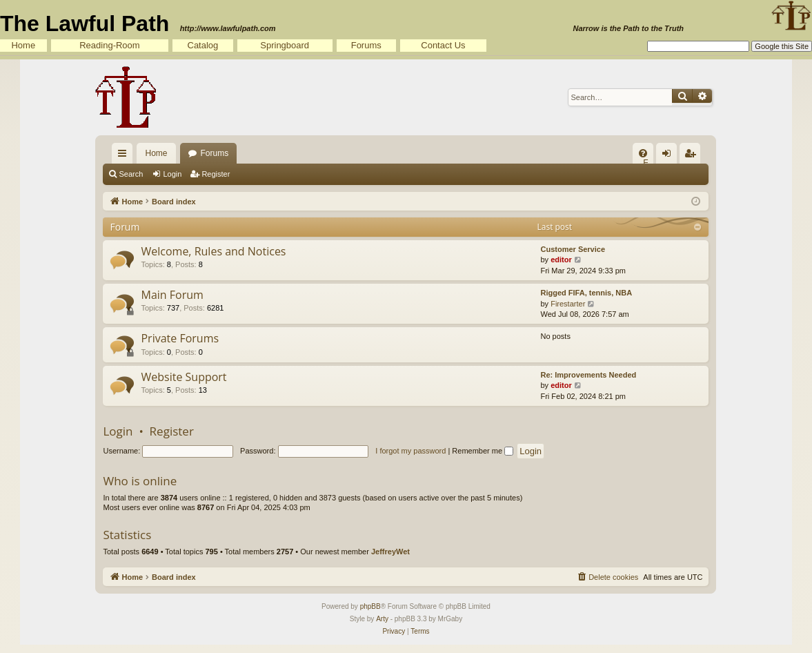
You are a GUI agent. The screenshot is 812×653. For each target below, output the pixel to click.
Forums (366, 45)
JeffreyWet (390, 552)
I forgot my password (410, 451)
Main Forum (172, 295)
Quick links (125, 156)
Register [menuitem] (693, 156)
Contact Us (443, 45)
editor (561, 260)
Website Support (184, 377)
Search (131, 174)
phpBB (370, 606)
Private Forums (180, 338)
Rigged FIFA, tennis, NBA (586, 293)
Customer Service (573, 249)
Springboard (285, 45)
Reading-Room (109, 45)
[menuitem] (643, 153)
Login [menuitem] (670, 156)
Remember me (483, 451)
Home (23, 45)
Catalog (203, 45)
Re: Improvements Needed (588, 375)
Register (216, 174)
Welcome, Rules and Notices (213, 251)
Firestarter (568, 304)
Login (172, 174)
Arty (382, 619)
